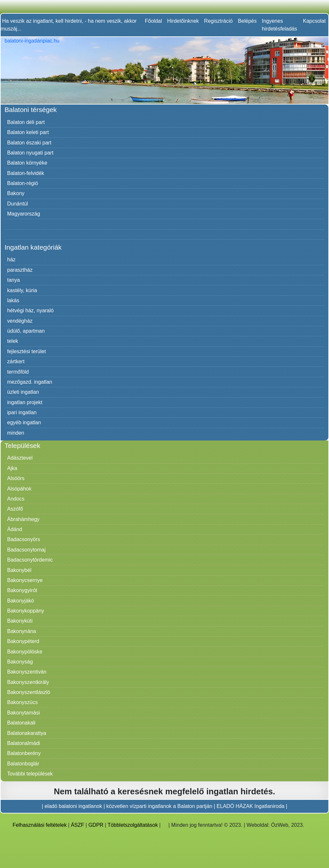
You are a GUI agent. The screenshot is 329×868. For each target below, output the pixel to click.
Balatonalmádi (24, 743)
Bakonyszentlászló (29, 692)
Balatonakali (21, 723)
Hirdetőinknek (183, 21)
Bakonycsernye (25, 580)
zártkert (16, 361)
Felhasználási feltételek (40, 825)
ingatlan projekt (25, 402)
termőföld (18, 372)
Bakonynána (22, 631)
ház (11, 260)
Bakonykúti (20, 621)
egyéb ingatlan (24, 422)
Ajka (12, 468)
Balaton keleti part (28, 132)
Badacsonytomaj (26, 550)
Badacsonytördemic (30, 560)
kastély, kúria (22, 290)
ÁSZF (77, 825)
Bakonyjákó (21, 601)
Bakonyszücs (22, 702)
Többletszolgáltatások (133, 825)
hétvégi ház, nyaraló (30, 310)
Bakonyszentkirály (28, 682)
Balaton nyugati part (30, 153)
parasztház (20, 270)
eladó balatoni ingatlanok (73, 806)
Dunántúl (18, 204)
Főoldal (153, 21)
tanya (13, 280)
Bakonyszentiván (27, 672)
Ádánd (15, 529)
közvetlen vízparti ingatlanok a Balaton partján (159, 806)
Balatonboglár (23, 764)
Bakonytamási (24, 713)
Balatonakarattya (27, 733)
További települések (30, 774)
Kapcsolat (314, 21)
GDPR (96, 825)
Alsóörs (16, 478)
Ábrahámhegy (23, 519)
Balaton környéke (27, 163)
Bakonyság (20, 662)
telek (13, 341)
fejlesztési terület (26, 351)
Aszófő (15, 509)
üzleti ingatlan (23, 392)
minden (16, 433)
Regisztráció (218, 21)
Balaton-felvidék (26, 173)
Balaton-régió (23, 183)
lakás (13, 300)
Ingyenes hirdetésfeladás (279, 25)
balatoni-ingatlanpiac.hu (32, 41)
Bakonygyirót (22, 590)
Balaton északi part (29, 143)
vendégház (20, 321)
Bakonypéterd (23, 641)
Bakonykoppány (26, 611)
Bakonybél (19, 570)
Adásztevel (20, 458)
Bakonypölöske (25, 652)
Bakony (16, 193)
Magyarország (24, 214)
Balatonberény (24, 753)
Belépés (247, 21)
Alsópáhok (19, 489)
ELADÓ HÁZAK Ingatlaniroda (251, 806)
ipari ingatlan (22, 412)
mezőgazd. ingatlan (30, 382)
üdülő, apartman (26, 331)
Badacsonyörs (24, 539)
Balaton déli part (26, 122)
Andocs (16, 499)
